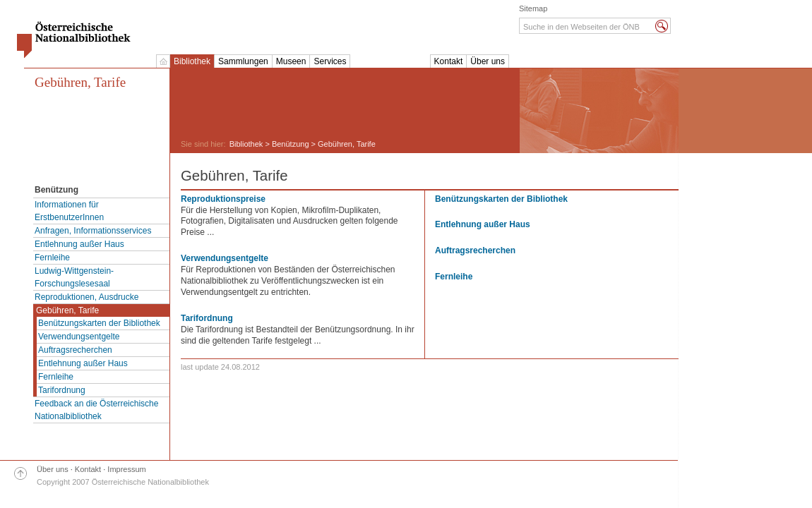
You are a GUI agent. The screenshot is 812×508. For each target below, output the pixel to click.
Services (330, 61)
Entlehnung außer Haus (79, 244)
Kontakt (449, 61)
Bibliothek (192, 61)
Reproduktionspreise (223, 199)
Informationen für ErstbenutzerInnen (69, 211)
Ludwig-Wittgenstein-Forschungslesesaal (74, 277)
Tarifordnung (62, 390)
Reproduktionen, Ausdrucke (86, 297)
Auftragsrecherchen (75, 350)
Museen (291, 61)
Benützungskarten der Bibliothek (99, 323)
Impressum (126, 469)
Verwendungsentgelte (79, 337)
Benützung (291, 144)
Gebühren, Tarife (80, 82)
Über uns (488, 61)
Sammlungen (243, 61)
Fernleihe (52, 258)
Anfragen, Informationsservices (93, 231)
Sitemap (533, 8)
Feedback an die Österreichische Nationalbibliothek (96, 410)
